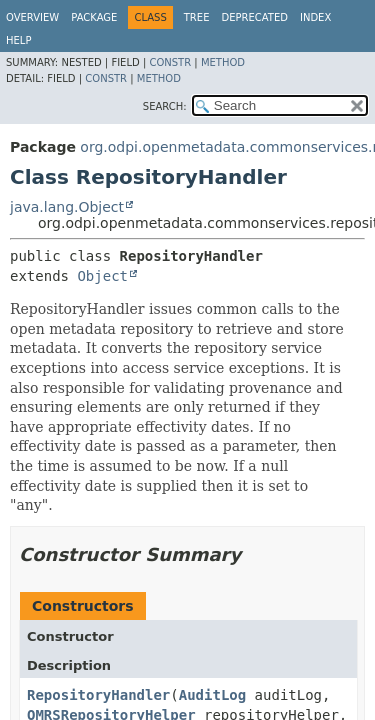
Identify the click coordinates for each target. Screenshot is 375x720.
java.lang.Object (67, 207)
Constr (170, 62)
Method (223, 62)
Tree (197, 17)
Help (18, 40)
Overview (32, 17)
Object (102, 276)
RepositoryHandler (98, 695)
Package (94, 17)
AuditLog (212, 695)
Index (315, 17)
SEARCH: (165, 106)
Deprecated (254, 17)
